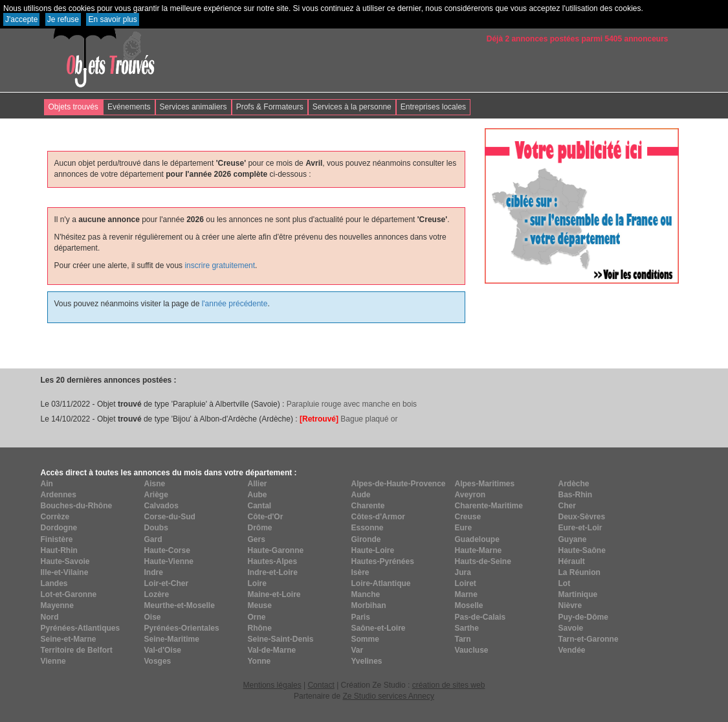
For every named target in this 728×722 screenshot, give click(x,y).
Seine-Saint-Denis (281, 639)
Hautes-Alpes (273, 561)
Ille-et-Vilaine (65, 572)
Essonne (368, 528)
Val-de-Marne (272, 650)
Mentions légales (272, 685)
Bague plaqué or (348, 419)
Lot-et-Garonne (69, 594)
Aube (258, 495)
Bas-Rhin (576, 495)
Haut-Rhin (59, 550)
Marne (466, 594)
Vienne (53, 661)
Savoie (571, 628)
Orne (257, 617)
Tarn (463, 639)
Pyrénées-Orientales (182, 628)
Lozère (157, 594)
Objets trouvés (73, 107)
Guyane (573, 539)
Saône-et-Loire (379, 628)
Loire (257, 583)
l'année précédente (235, 304)
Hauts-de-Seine (483, 561)
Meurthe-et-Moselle (180, 605)
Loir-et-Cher (167, 583)
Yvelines (367, 661)
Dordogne (59, 528)
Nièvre (570, 605)
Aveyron (470, 495)
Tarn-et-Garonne (589, 639)
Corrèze (55, 517)
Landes (54, 583)
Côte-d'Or (266, 517)
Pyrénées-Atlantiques (81, 628)
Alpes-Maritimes (485, 484)
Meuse (260, 605)
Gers (257, 539)
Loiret (466, 583)
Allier (258, 484)
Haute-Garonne (276, 550)
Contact (321, 685)
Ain (47, 484)
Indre (154, 572)
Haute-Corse (167, 550)
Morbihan (369, 605)
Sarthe (467, 628)
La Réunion (579, 572)
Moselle (469, 605)
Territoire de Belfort (77, 650)
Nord (50, 617)
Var (358, 650)
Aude (361, 495)
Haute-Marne (479, 550)
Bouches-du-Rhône (77, 506)
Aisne (155, 484)
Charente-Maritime (489, 506)
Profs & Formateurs (270, 107)
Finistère (57, 539)
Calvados (161, 506)
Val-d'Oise (163, 650)
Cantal (260, 506)
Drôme (260, 528)
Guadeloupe (477, 539)
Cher (567, 506)
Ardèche (574, 484)
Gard (153, 539)
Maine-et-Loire (274, 594)
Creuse (468, 517)
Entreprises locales (433, 107)
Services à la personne (352, 107)
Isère (360, 572)
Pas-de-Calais (480, 617)
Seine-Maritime (172, 639)
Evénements (129, 107)
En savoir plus (112, 19)
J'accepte (21, 19)
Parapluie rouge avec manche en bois (352, 404)
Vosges (158, 661)
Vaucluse (472, 650)
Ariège (156, 495)
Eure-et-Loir (580, 528)
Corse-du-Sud (170, 517)
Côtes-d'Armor (379, 517)
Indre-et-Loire (273, 572)
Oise (153, 617)
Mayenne (57, 605)
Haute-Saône (582, 550)
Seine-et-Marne (69, 639)
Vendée (572, 650)
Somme (365, 639)
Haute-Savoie (65, 561)
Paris (361, 617)
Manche (366, 594)
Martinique (578, 594)
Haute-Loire (373, 550)
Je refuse (63, 19)
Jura (463, 572)
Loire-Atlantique (381, 583)
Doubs (156, 528)
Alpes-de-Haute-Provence (399, 484)
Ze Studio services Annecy (388, 696)
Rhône (260, 628)
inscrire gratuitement (220, 265)
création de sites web (449, 685)
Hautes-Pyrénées (383, 561)
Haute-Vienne (169, 561)
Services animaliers (193, 107)
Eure (464, 528)
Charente (368, 506)
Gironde (366, 539)
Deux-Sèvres (582, 517)
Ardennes (59, 495)
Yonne (259, 661)
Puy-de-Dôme (583, 617)
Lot (565, 583)
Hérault (572, 561)
